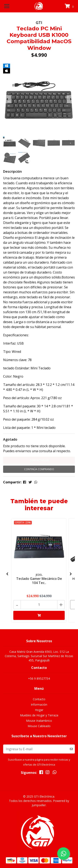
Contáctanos (39, 460)
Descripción (12, 171)
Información (39, 705)
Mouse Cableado (39, 726)
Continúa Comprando (39, 469)
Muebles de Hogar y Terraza (39, 715)
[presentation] (7, 99)
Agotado (10, 439)
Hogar (39, 710)
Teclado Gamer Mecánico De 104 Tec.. (39, 581)
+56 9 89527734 (39, 678)
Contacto (39, 699)
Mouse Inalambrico (39, 721)
